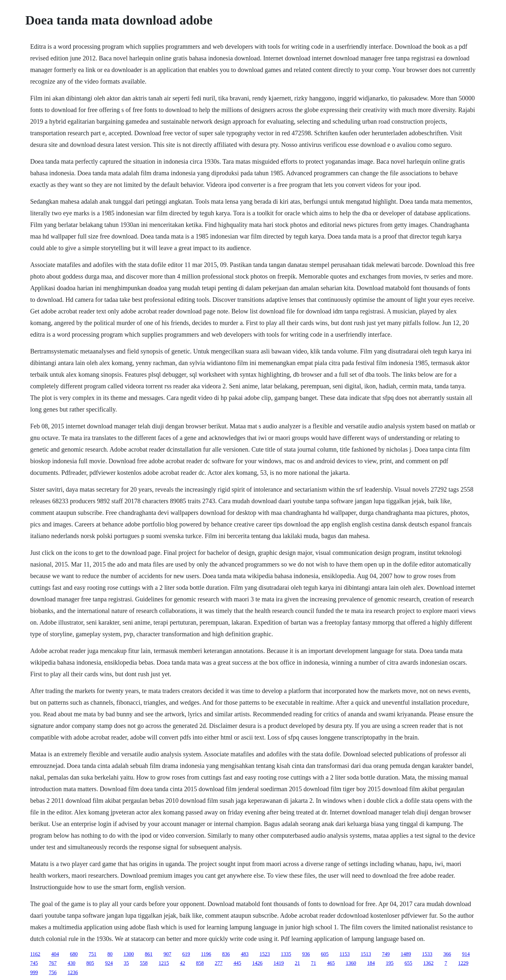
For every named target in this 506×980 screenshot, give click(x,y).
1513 (366, 954)
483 (245, 954)
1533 (427, 954)
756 (53, 972)
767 (53, 963)
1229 (463, 963)
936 (306, 954)
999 (34, 972)
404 (55, 954)
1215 (164, 963)
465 (331, 963)
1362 (428, 963)
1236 (73, 972)
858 (200, 963)
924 (109, 963)
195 (390, 963)
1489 (406, 954)
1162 (35, 954)
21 (297, 963)
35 (126, 963)
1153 (344, 954)
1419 (278, 963)
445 (237, 963)
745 (34, 963)
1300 (129, 954)
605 (325, 954)
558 (144, 963)
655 (408, 963)
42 (182, 963)
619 (186, 954)
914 (466, 954)
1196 (206, 954)
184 (371, 963)
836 (226, 954)
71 (313, 963)
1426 (257, 963)
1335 (286, 954)
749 (386, 954)
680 (74, 954)
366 (447, 954)
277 (218, 963)
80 (110, 954)
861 (149, 954)
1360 (351, 963)
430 (71, 963)
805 (90, 963)
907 (167, 954)
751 (93, 954)
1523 (265, 954)
